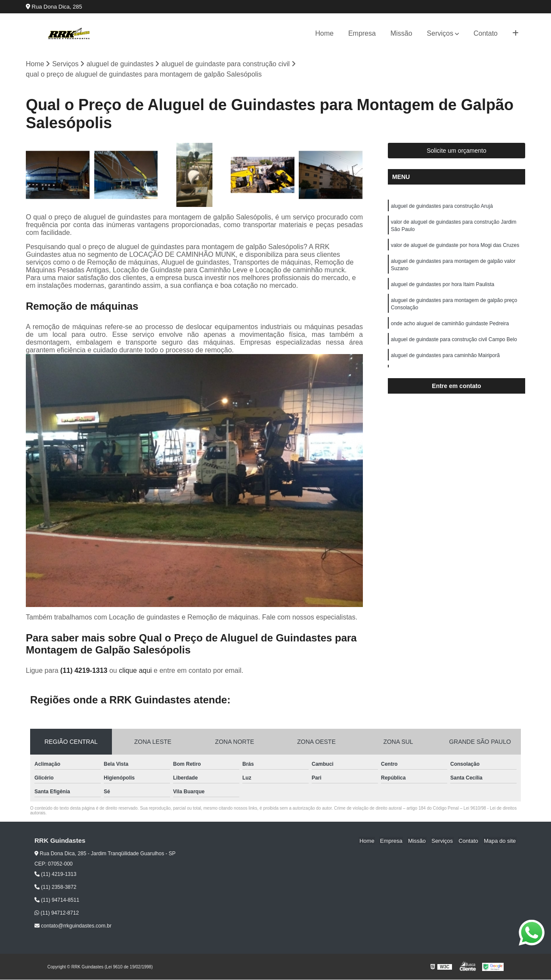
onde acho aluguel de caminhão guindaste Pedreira (450, 328)
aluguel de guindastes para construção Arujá (442, 206)
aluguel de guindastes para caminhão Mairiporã (445, 361)
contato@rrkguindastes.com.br (73, 926)
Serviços (440, 33)
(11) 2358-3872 (55, 888)
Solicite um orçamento (457, 151)
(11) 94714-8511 (57, 900)
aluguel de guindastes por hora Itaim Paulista (443, 287)
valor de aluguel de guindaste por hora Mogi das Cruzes (455, 247)
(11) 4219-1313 (85, 670)
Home (324, 33)
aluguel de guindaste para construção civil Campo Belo (454, 344)
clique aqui (135, 670)
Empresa (362, 33)
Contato (486, 33)
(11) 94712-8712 (57, 913)
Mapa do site (500, 841)
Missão (401, 33)
